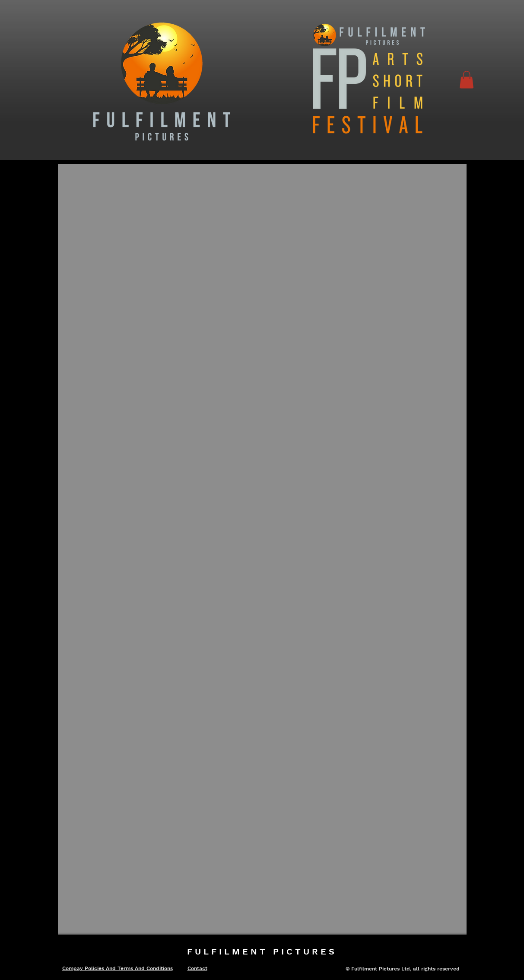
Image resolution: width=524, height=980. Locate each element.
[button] (467, 80)
